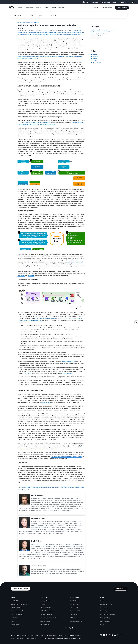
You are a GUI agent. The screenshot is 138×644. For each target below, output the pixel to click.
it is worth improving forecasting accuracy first (38, 122)
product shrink (72, 487)
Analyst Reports (45, 621)
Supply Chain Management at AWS (100, 32)
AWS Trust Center (46, 608)
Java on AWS (74, 614)
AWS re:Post (104, 608)
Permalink (72, 34)
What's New (14, 618)
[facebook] (104, 635)
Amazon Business (95, 38)
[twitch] (112, 635)
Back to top (69, 628)
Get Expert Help (105, 618)
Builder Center (75, 601)
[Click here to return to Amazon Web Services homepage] (12, 9)
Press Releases (15, 624)
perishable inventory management (58, 487)
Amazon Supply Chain (97, 36)
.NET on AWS (74, 608)
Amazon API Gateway (67, 373)
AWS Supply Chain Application (99, 34)
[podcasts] (118, 635)
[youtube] (115, 635)
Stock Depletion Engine (24, 489)
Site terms (20, 638)
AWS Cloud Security (17, 614)
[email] (121, 635)
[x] (101, 635)
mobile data (31, 276)
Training (43, 604)
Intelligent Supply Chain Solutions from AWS (103, 30)
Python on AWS (75, 611)
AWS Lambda (27, 373)
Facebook (94, 57)
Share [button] (79, 34)
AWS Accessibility (106, 621)
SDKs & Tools (75, 604)
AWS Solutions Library (47, 611)
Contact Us (104, 601)
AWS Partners (45, 624)
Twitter (94, 55)
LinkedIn (94, 59)
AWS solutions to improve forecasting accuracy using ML (66, 457)
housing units (21, 276)
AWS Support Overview (108, 614)
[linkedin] (107, 635)
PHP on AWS (74, 618)
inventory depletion (26, 487)
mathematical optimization (40, 487)
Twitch (94, 60)
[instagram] (109, 635)
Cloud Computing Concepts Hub (21, 611)
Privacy (12, 638)
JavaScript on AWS (76, 621)
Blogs (12, 621)
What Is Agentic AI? (17, 608)
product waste (80, 487)
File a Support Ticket (107, 604)
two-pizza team (46, 402)
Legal (102, 624)
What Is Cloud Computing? (19, 604)
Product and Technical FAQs (49, 618)
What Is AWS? (15, 601)
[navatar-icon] (133, 2)
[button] (135, 2)
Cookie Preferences (31, 638)
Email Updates (96, 63)
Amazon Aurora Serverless (68, 361)
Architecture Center (47, 614)
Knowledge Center (106, 611)
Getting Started (45, 601)
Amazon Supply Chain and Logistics (28, 22)
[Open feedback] (136, 322)
